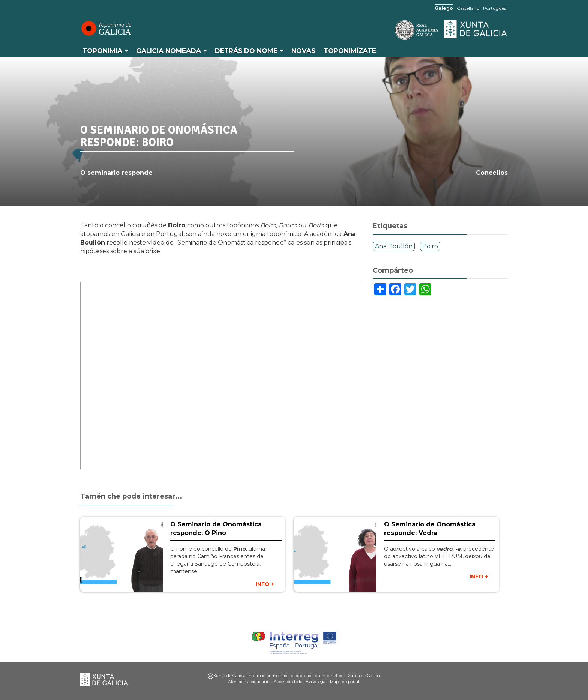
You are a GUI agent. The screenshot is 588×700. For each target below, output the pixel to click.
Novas (303, 51)
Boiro (430, 246)
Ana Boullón (394, 246)
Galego (444, 8)
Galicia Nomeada (171, 51)
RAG (393, 30)
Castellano (468, 8)
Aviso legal (316, 682)
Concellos (492, 173)
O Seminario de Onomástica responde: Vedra (430, 529)
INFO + (265, 584)
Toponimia (105, 51)
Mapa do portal (345, 682)
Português (494, 8)
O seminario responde (116, 173)
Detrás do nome (249, 51)
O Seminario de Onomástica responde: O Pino (216, 529)
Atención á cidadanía (249, 682)
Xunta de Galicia (476, 29)
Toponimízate (350, 51)
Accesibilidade (288, 682)
